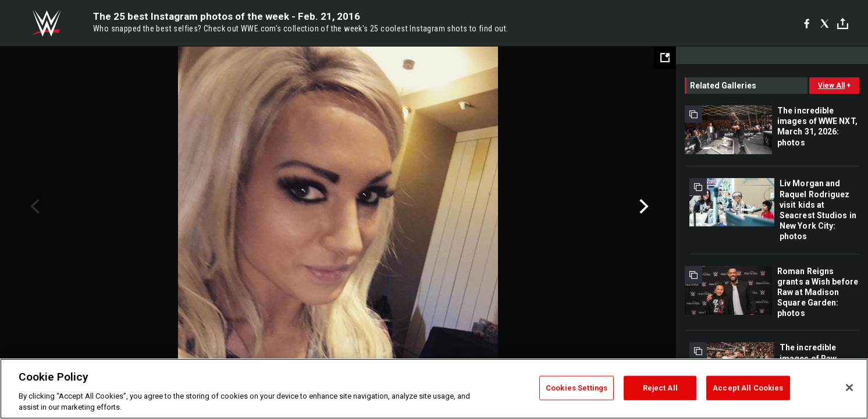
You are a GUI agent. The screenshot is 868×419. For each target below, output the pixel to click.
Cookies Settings (577, 388)
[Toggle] (843, 24)
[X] (825, 23)
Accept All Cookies (748, 388)
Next (643, 207)
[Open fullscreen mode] (665, 58)
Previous (33, 207)
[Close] (849, 388)
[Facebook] (807, 23)
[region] (434, 389)
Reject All (660, 388)
